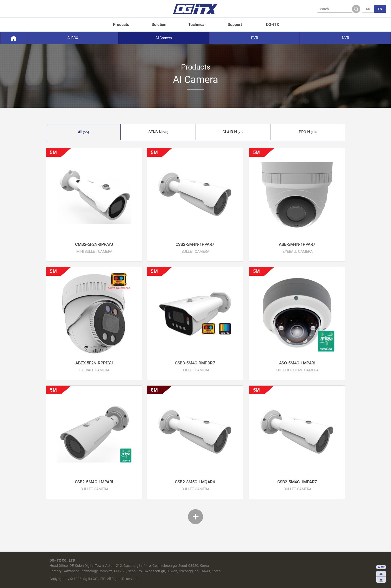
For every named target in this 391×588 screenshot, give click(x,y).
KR (368, 9)
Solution (159, 25)
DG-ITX (273, 25)
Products (121, 25)
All (83, 132)
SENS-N (158, 132)
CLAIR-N (233, 132)
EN (380, 9)
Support (235, 25)
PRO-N (308, 132)
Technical (197, 25)
